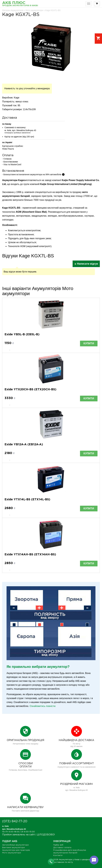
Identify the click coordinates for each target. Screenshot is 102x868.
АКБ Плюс (20, 4)
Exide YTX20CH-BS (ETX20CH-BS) (30, 389)
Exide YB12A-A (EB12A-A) (24, 444)
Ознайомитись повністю (43, 706)
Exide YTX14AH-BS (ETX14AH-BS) (30, 554)
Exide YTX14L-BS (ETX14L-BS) (27, 499)
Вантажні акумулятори (13, 848)
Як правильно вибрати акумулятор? (38, 667)
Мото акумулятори (12, 853)
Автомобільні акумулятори (15, 845)
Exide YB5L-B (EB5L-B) (22, 334)
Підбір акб (58, 845)
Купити (89, 343)
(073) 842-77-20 (15, 821)
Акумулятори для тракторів (16, 850)
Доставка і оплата (62, 848)
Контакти (58, 855)
